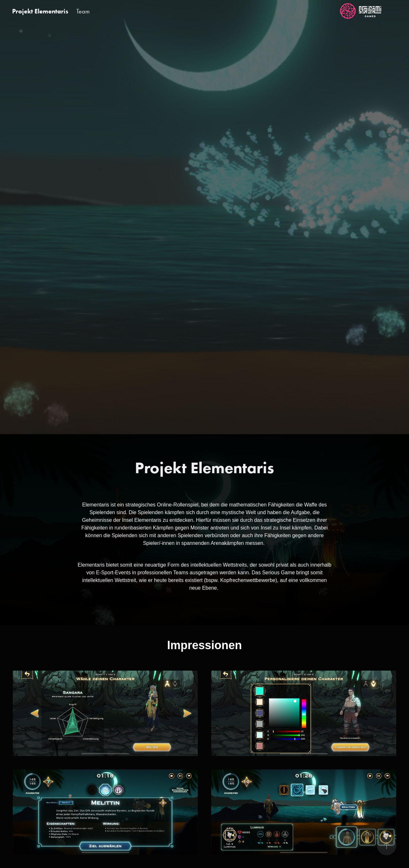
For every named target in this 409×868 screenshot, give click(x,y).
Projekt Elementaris (40, 11)
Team (83, 11)
